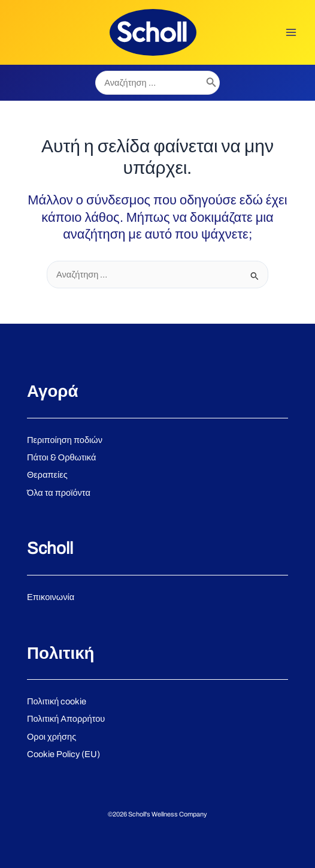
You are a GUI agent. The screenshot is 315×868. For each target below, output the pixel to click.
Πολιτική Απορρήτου (66, 719)
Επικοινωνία (51, 597)
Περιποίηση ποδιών (65, 440)
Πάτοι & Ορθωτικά (61, 457)
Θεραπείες (47, 475)
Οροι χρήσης (52, 737)
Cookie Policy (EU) (63, 754)
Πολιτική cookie (57, 701)
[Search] (211, 83)
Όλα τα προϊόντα (59, 493)
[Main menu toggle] (291, 32)
